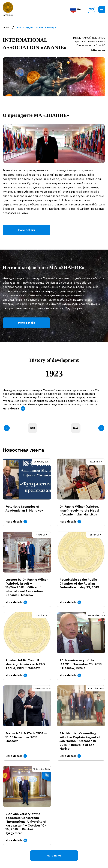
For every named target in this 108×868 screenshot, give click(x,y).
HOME (6, 27)
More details (26, 230)
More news (54, 856)
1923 (32, 428)
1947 (76, 428)
